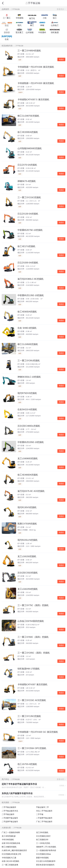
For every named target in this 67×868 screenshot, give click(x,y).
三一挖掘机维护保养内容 (46, 850)
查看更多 (60, 9)
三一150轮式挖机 (43, 843)
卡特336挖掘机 (8, 840)
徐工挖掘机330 (42, 840)
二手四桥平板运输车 (10, 818)
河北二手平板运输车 (44, 811)
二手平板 (40, 814)
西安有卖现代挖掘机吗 (45, 865)
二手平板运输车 (8, 814)
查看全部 (60, 779)
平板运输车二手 (42, 807)
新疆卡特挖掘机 (42, 858)
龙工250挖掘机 (42, 832)
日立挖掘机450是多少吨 (11, 854)
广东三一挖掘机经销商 (11, 832)
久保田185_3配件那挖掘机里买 (14, 850)
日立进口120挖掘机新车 (46, 861)
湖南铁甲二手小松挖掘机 (46, 847)
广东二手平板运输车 (44, 822)
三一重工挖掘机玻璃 (10, 865)
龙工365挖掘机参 (9, 836)
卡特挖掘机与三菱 (9, 858)
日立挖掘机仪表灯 (43, 836)
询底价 (61, 59)
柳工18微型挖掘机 (9, 847)
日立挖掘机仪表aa (43, 854)
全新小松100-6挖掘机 (10, 861)
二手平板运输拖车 (9, 807)
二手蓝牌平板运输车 (10, 822)
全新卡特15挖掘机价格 (11, 843)
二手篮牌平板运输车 (44, 818)
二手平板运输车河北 (10, 811)
